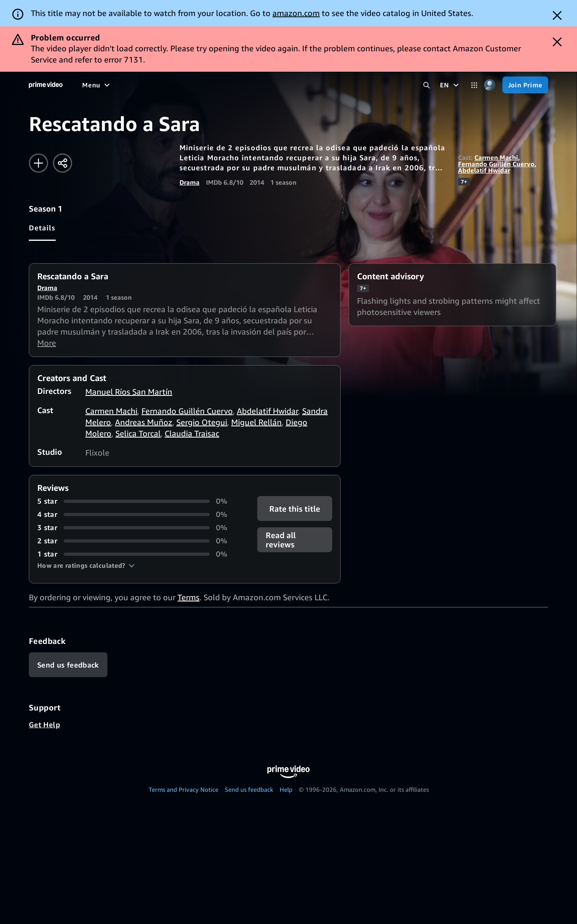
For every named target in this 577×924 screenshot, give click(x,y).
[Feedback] (68, 665)
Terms (189, 597)
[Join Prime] (525, 85)
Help (286, 789)
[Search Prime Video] (427, 85)
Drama (190, 182)
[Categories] (474, 85)
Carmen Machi (496, 157)
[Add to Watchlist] (38, 163)
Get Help (44, 724)
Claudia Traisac (192, 433)
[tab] (42, 228)
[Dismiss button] (557, 15)
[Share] (63, 163)
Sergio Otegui (202, 422)
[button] (86, 565)
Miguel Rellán (256, 422)
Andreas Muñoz (144, 422)
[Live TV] (303, 85)
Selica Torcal (138, 433)
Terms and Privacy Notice (184, 789)
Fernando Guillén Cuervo (496, 164)
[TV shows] (203, 85)
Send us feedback (249, 789)
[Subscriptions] (354, 85)
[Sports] (240, 85)
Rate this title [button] (295, 509)
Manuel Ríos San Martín (129, 392)
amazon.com (296, 13)
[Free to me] (125, 85)
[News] (270, 85)
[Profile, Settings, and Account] (490, 85)
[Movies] (165, 85)
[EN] (450, 85)
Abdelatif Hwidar (484, 170)
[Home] (46, 85)
